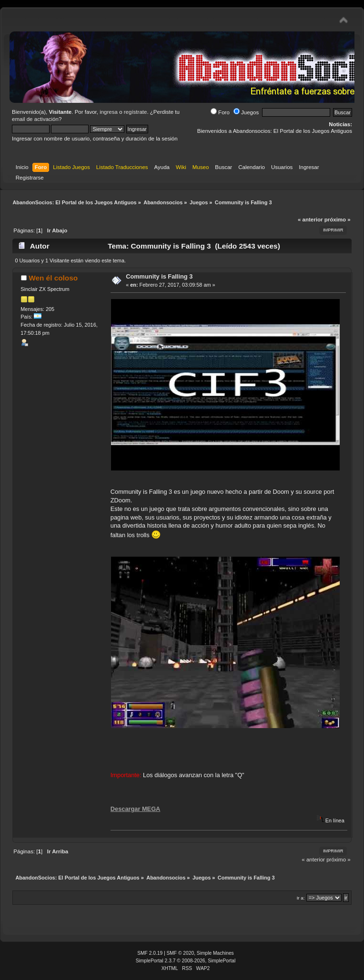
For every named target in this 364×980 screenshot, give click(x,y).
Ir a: (301, 898)
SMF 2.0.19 (150, 953)
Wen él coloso (53, 278)
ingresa (109, 112)
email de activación (35, 119)
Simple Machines (215, 953)
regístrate (136, 112)
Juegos (246, 112)
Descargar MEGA (136, 809)
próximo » (338, 220)
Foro (220, 112)
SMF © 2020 (181, 953)
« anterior (310, 220)
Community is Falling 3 (159, 276)
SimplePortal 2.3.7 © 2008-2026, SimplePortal (186, 961)
